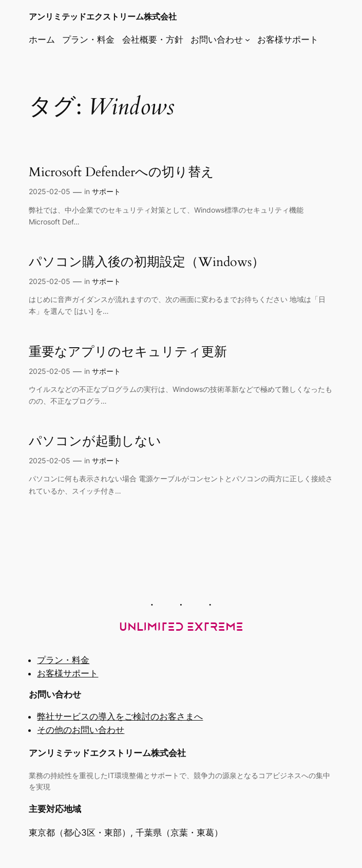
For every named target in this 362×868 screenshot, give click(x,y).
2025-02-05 (50, 191)
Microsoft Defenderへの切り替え (121, 172)
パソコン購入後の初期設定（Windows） (147, 262)
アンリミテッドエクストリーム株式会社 (103, 16)
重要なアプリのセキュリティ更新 (128, 352)
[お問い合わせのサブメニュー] (247, 40)
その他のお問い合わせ (81, 730)
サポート (106, 191)
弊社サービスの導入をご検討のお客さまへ (120, 716)
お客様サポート (68, 673)
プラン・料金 (63, 660)
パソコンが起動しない (95, 441)
